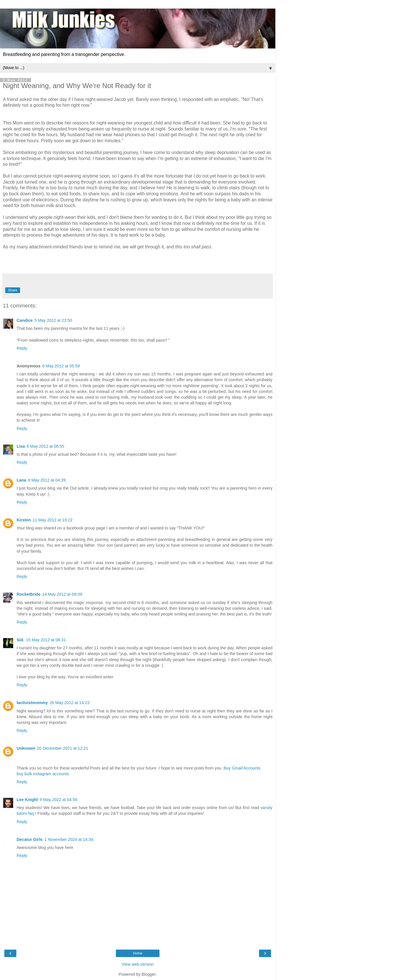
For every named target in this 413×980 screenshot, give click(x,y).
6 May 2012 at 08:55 (45, 446)
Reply (22, 348)
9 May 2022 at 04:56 (58, 800)
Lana (22, 480)
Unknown (26, 748)
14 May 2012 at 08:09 (62, 594)
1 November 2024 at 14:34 (69, 839)
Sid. (20, 640)
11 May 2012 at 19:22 (53, 520)
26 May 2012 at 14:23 (70, 703)
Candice (25, 320)
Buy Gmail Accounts (242, 768)
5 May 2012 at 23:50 (53, 320)
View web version (138, 964)
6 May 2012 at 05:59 (61, 366)
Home (138, 953)
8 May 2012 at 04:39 (47, 480)
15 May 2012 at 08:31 (46, 640)
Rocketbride (29, 594)
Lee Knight (27, 800)
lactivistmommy (32, 703)
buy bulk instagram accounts (43, 774)
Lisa (21, 446)
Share (13, 290)
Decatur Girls (30, 839)
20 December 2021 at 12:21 (63, 748)
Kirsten (24, 520)
